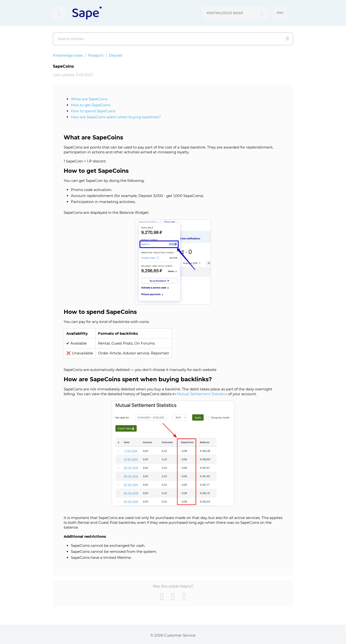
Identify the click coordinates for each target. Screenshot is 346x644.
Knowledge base (68, 55)
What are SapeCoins (89, 99)
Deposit (116, 55)
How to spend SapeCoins (93, 111)
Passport (96, 55)
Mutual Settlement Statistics (202, 394)
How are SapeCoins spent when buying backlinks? (116, 117)
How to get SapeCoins (91, 105)
